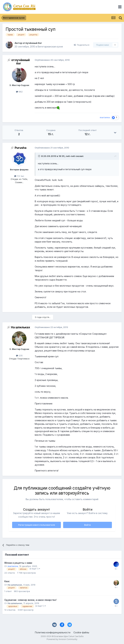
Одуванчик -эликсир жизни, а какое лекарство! (30, 600)
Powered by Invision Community (62, 639)
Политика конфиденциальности (53, 632)
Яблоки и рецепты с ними (18, 563)
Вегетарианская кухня (50, 47)
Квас (7, 581)
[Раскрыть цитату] (39, 156)
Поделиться (82, 45)
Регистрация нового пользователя (37, 525)
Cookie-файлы (81, 632)
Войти (88, 525)
